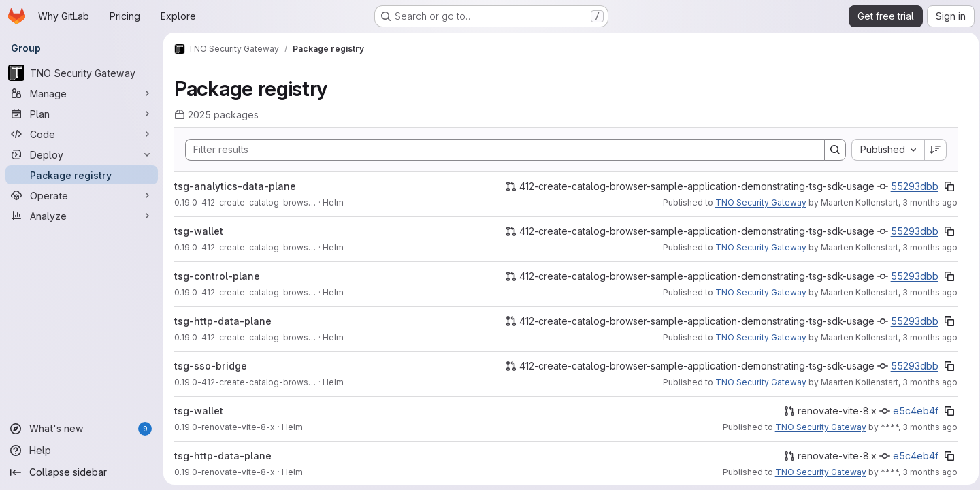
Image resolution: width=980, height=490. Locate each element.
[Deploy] (82, 154)
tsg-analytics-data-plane (235, 186)
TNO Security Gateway (757, 202)
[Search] (496, 150)
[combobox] (884, 150)
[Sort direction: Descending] (932, 150)
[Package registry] (82, 175)
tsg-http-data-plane (223, 321)
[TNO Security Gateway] (82, 73)
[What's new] (82, 429)
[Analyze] (82, 216)
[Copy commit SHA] (945, 186)
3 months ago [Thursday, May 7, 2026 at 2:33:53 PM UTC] (926, 202)
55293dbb (911, 186)
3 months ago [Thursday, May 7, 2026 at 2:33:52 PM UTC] (926, 382)
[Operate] (82, 195)
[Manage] (82, 93)
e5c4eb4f (912, 411)
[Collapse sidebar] (82, 472)
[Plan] (82, 114)
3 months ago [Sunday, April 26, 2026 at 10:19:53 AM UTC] (926, 427)
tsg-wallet (199, 231)
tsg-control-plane (217, 276)
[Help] (82, 451)
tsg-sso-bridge (211, 366)
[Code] (82, 134)
